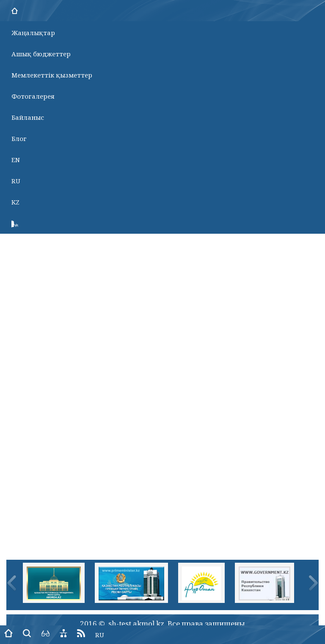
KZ (15, 202)
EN (16, 160)
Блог (19, 138)
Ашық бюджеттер (41, 54)
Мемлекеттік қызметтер (52, 75)
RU (16, 181)
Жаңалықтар (33, 33)
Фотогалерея (33, 96)
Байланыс (28, 117)
